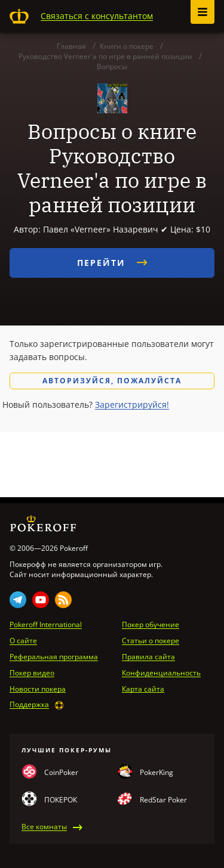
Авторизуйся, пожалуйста (112, 381)
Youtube (41, 600)
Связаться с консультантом (97, 16)
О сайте (23, 641)
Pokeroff (19, 16)
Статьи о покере (151, 641)
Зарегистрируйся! (132, 404)
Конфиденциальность (161, 673)
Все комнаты (44, 827)
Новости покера (38, 689)
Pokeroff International (46, 625)
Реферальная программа (54, 657)
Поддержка (29, 705)
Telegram (18, 600)
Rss (63, 600)
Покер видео (32, 673)
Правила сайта (148, 657)
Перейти (112, 263)
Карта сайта (143, 689)
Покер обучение (151, 625)
